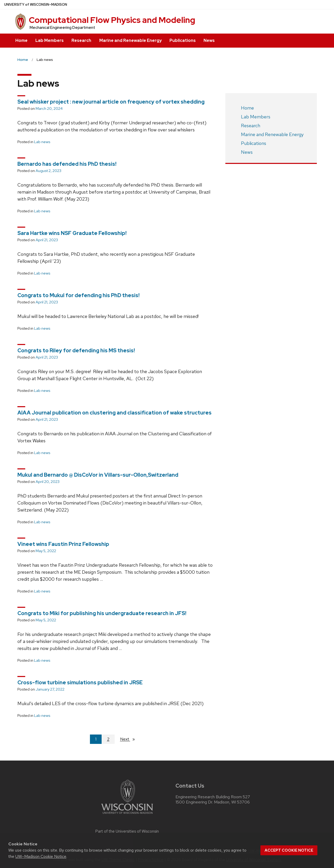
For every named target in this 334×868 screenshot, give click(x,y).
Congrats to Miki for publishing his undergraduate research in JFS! (102, 613)
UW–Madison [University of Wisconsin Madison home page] (36, 5)
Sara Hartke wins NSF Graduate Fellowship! (72, 233)
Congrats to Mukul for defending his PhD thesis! (78, 295)
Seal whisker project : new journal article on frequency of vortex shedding (111, 102)
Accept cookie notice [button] (289, 850)
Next (130, 739)
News (209, 40)
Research (81, 40)
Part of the (127, 831)
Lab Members (50, 40)
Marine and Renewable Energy (130, 40)
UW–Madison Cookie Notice (41, 856)
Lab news (42, 142)
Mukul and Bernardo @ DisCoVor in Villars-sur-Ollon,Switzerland (98, 475)
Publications (183, 40)
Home (21, 40)
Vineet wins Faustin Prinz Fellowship (63, 544)
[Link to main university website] (127, 815)
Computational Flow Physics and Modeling (112, 20)
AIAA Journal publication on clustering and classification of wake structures (114, 413)
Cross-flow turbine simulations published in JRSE (80, 682)
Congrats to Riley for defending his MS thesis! (76, 350)
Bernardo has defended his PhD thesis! (67, 164)
